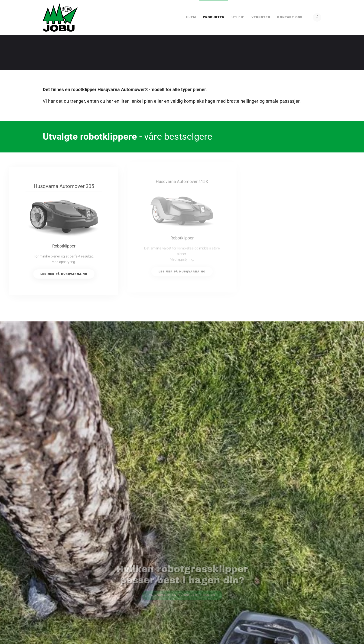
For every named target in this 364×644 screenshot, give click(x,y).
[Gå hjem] (60, 17)
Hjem (191, 17)
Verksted (261, 17)
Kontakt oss (290, 17)
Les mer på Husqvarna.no (64, 266)
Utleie (238, 17)
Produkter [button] (214, 17)
